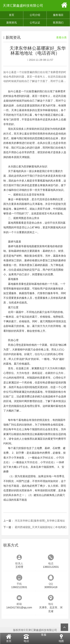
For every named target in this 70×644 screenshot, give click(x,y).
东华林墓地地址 (49, 110)
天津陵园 (24, 157)
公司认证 (35, 23)
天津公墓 (27, 115)
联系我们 (58, 23)
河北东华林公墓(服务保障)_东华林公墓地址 (40, 521)
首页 (12, 15)
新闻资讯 (12, 23)
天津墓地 (37, 204)
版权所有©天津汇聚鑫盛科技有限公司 (35, 630)
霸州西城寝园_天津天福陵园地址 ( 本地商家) (41, 527)
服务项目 (58, 15)
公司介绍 (35, 15)
